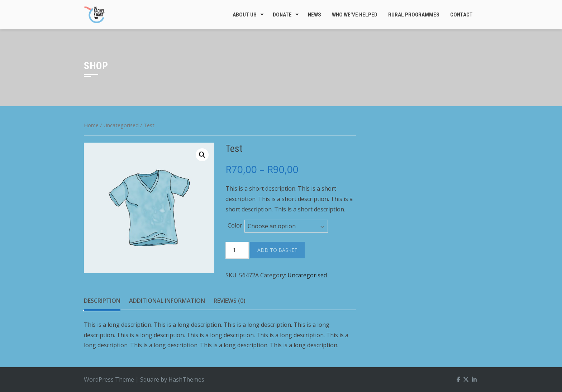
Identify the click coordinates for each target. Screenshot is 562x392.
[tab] (102, 301)
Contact (461, 15)
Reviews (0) (230, 301)
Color (235, 225)
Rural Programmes (414, 15)
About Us (245, 15)
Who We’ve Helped (355, 15)
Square (150, 379)
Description (102, 301)
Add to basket (277, 250)
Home (91, 125)
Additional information (167, 301)
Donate (282, 15)
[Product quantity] (237, 250)
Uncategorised (121, 125)
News (315, 15)
